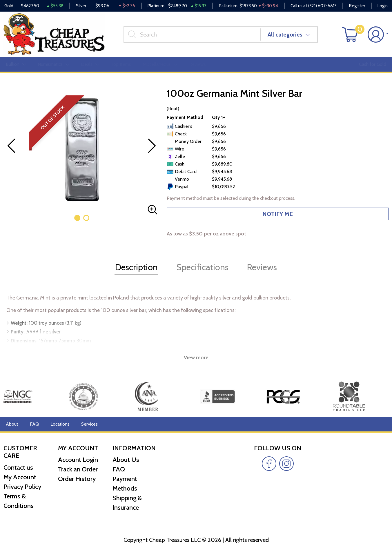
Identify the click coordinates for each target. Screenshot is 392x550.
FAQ (34, 424)
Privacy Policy (22, 487)
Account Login (78, 460)
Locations (60, 424)
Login (383, 6)
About (12, 424)
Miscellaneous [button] (160, 64)
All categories (285, 35)
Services (89, 424)
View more (196, 357)
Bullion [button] (16, 64)
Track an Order (78, 469)
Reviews (197, 64)
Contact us (18, 468)
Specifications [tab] (202, 267)
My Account (20, 477)
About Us (126, 460)
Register (357, 6)
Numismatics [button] (53, 64)
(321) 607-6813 (322, 6)
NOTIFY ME (278, 214)
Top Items (121, 64)
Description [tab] (136, 267)
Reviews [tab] (262, 267)
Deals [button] (90, 64)
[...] (192, 35)
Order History (77, 479)
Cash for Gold (373, 64)
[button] (77, 218)
